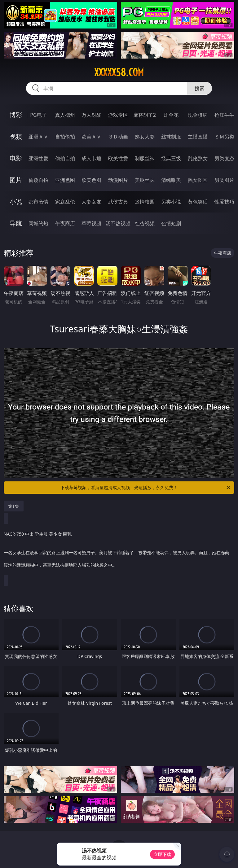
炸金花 (171, 115)
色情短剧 (171, 223)
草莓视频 (91, 223)
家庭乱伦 (65, 202)
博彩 (16, 115)
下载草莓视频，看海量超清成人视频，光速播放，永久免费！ (146, 488)
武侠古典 (118, 202)
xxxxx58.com (119, 72)
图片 (16, 180)
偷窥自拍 (38, 180)
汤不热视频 (118, 223)
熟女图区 (198, 180)
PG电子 (38, 115)
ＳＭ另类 (224, 137)
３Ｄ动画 (118, 137)
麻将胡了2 (145, 115)
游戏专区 (118, 115)
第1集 (14, 506)
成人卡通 (91, 158)
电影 (16, 158)
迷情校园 (145, 202)
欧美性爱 (118, 158)
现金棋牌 (198, 115)
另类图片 (224, 180)
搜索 (200, 88)
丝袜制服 (171, 137)
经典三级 (171, 158)
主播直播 (198, 137)
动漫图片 (118, 180)
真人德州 (65, 115)
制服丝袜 (145, 158)
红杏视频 (145, 223)
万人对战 (91, 115)
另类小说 (171, 202)
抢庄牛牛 (224, 115)
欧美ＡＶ (91, 137)
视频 (16, 136)
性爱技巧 (224, 202)
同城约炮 (38, 223)
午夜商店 (65, 223)
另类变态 (224, 158)
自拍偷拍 (65, 137)
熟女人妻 (145, 137)
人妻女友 (91, 202)
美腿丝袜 (145, 180)
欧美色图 (91, 180)
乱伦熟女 (198, 158)
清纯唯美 (171, 180)
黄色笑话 (198, 202)
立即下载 (162, 854)
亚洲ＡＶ (38, 137)
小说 (16, 202)
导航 (16, 223)
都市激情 (38, 202)
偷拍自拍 (65, 158)
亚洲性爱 (38, 158)
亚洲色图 (65, 180)
